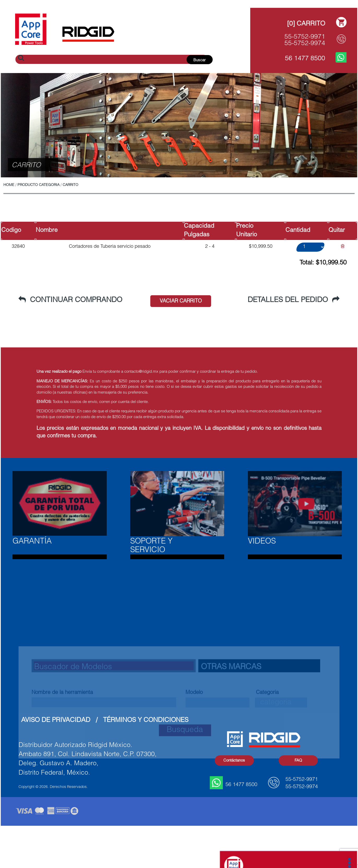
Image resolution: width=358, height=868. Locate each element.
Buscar (199, 60)
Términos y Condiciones (146, 721)
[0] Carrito (306, 24)
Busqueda (185, 765)
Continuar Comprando (70, 300)
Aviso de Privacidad (56, 721)
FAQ (298, 761)
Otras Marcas (231, 703)
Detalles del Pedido (294, 300)
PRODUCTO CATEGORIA (38, 185)
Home (9, 185)
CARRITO (70, 185)
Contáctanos (234, 761)
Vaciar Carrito (181, 302)
